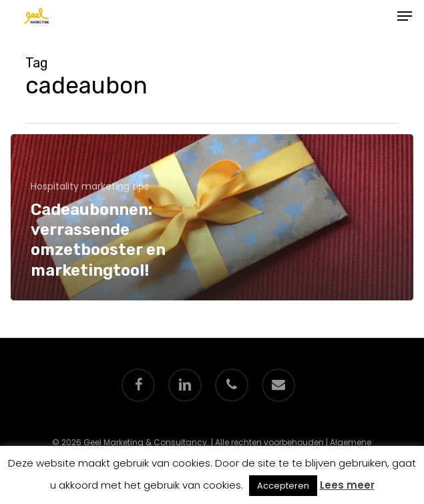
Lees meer (347, 485)
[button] (405, 16)
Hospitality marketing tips (90, 187)
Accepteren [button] (283, 486)
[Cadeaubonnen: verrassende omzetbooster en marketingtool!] (212, 217)
